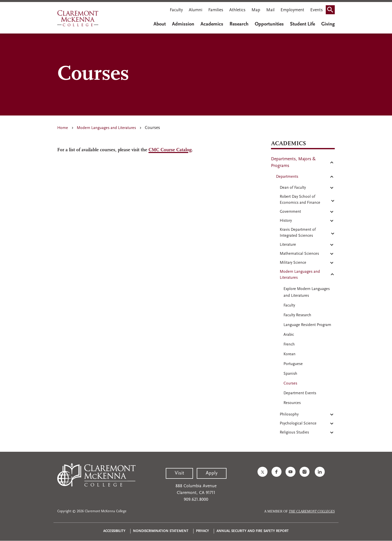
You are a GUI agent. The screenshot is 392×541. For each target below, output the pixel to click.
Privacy (202, 531)
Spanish (290, 374)
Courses (290, 383)
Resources (292, 403)
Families (216, 10)
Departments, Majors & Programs (293, 162)
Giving (328, 24)
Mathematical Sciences (299, 254)
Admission (183, 24)
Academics (212, 24)
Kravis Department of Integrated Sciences (298, 233)
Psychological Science (298, 423)
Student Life (302, 24)
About (160, 24)
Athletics (237, 10)
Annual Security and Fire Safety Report (253, 531)
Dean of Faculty (293, 188)
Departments (287, 177)
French (289, 344)
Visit (179, 473)
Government (290, 212)
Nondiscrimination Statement (161, 531)
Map (256, 10)
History (286, 221)
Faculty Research (297, 315)
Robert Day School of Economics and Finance (300, 200)
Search (332, 8)
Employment (292, 10)
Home (63, 128)
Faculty (176, 10)
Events (316, 10)
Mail (270, 10)
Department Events (300, 393)
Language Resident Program (307, 325)
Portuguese (293, 364)
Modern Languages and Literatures (106, 128)
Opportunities (269, 24)
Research (239, 24)
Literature (288, 245)
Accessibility (114, 531)
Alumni (195, 10)
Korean (289, 354)
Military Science (293, 263)
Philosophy (289, 414)
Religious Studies (294, 432)
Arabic (289, 335)
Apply (212, 473)
